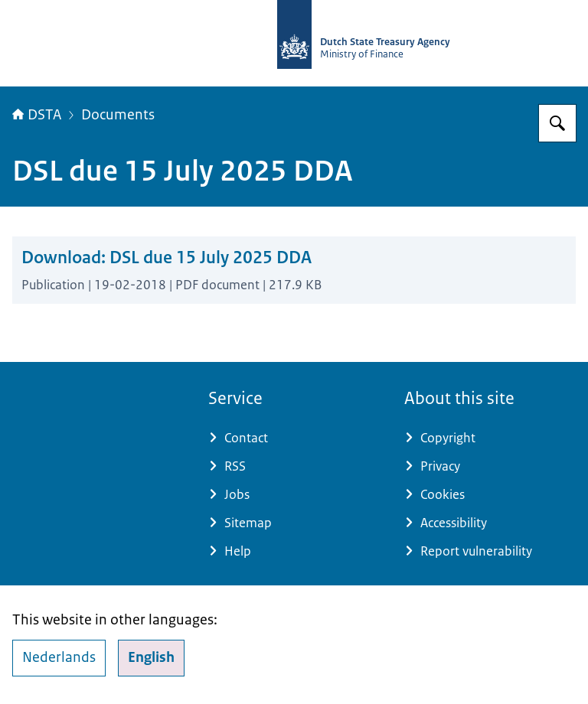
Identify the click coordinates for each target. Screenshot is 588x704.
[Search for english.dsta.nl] (557, 123)
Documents (118, 115)
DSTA (37, 115)
